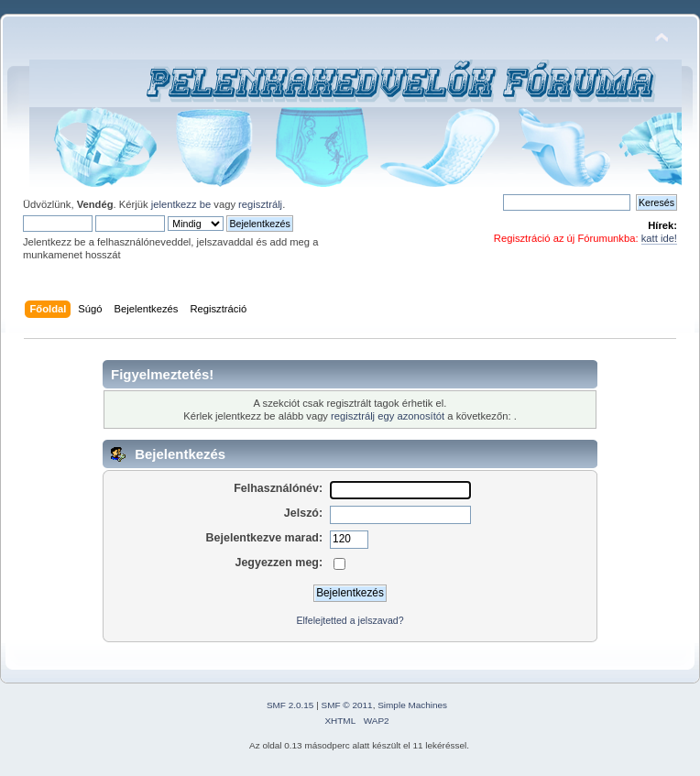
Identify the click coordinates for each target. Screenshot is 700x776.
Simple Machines (412, 705)
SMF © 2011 (347, 705)
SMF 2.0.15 (290, 705)
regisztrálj (260, 204)
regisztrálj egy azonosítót (388, 416)
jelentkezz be (181, 204)
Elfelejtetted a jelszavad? (350, 620)
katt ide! (659, 238)
